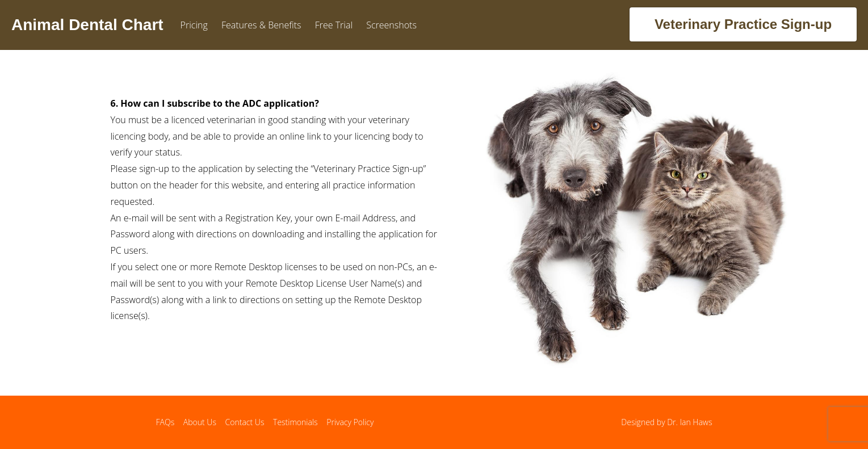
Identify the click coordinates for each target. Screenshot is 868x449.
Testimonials (295, 422)
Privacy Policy (350, 422)
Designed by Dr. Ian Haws (666, 422)
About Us (200, 422)
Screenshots (391, 25)
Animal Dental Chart (87, 25)
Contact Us (245, 422)
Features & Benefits (261, 25)
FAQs (165, 422)
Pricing (194, 25)
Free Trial (334, 25)
